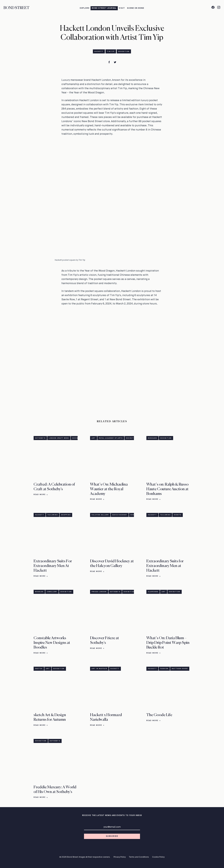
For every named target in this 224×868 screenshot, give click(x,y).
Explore (85, 8)
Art (94, 438)
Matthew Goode (180, 669)
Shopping (66, 515)
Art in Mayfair (99, 669)
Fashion (164, 669)
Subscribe (112, 836)
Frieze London (99, 592)
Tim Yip (111, 51)
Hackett (99, 51)
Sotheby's (40, 438)
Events (178, 515)
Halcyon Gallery (100, 515)
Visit (122, 8)
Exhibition (124, 51)
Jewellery (52, 592)
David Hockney (120, 515)
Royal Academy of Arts (111, 438)
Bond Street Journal (104, 8)
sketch (39, 669)
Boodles (39, 592)
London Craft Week (59, 438)
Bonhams (152, 438)
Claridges (153, 592)
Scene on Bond (136, 8)
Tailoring (53, 515)
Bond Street (16, 8)
